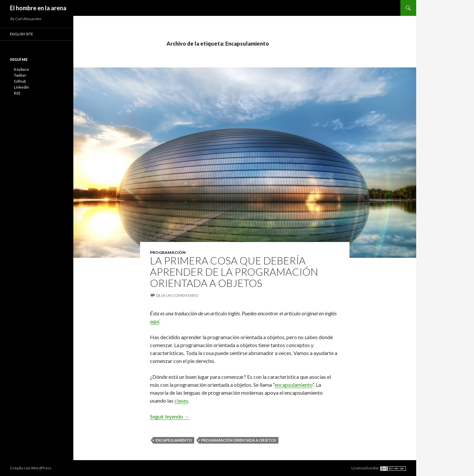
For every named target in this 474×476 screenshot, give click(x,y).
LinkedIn (21, 87)
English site (21, 34)
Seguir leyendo (170, 416)
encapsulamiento (293, 385)
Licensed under (379, 468)
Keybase (21, 69)
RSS (17, 93)
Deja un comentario (177, 295)
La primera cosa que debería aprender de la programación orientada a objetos (234, 272)
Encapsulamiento (174, 440)
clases (181, 400)
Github (20, 81)
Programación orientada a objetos (239, 440)
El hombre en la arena (38, 8)
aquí (155, 321)
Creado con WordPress (31, 468)
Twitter (20, 75)
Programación (168, 252)
